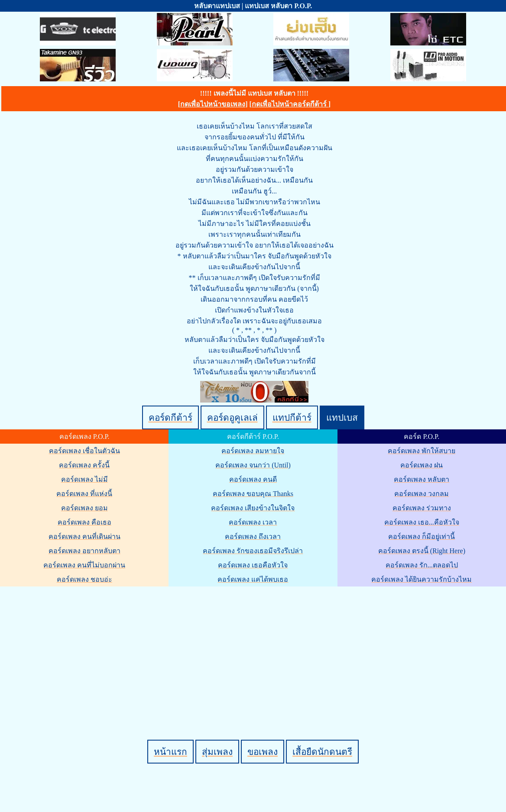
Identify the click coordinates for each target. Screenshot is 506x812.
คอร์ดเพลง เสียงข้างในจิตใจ (253, 508)
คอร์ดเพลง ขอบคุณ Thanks (253, 494)
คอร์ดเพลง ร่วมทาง (422, 508)
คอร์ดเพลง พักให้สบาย (422, 451)
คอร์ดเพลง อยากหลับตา (84, 551)
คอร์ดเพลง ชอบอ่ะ (84, 579)
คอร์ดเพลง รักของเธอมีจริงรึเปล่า (253, 551)
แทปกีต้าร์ (292, 417)
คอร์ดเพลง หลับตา (422, 479)
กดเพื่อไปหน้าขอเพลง (213, 104)
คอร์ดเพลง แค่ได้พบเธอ (253, 579)
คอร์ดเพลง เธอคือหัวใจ (253, 565)
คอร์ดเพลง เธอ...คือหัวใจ (422, 522)
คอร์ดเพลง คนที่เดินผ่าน (84, 536)
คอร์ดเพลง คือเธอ (84, 522)
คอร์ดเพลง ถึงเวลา (253, 536)
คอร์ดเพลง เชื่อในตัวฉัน (84, 451)
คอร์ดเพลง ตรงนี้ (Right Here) (422, 551)
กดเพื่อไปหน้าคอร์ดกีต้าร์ (290, 104)
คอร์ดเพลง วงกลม (422, 494)
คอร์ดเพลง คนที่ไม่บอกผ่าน (84, 565)
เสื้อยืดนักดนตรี (322, 752)
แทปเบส (342, 417)
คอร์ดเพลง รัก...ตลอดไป (422, 565)
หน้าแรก (170, 752)
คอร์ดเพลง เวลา (253, 522)
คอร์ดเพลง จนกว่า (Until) (253, 465)
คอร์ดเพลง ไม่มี (84, 479)
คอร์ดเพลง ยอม (84, 508)
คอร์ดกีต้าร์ (170, 417)
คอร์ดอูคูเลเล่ (232, 417)
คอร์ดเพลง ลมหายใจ (253, 451)
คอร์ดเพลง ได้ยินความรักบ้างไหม (422, 579)
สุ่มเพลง (217, 752)
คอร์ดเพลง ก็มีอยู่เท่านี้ (422, 536)
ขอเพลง (263, 752)
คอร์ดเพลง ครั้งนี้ (84, 465)
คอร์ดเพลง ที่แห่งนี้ (84, 494)
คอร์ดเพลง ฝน (422, 465)
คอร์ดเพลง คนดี (253, 479)
